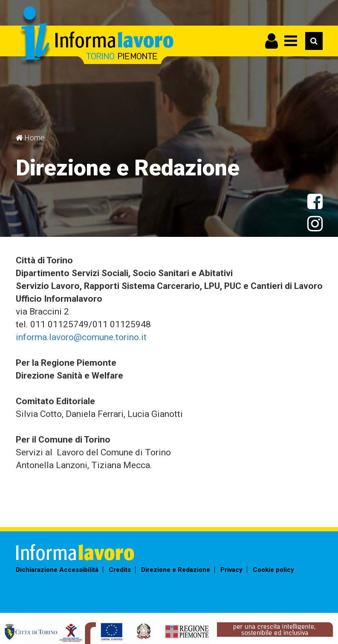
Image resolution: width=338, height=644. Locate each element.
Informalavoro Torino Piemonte (96, 36)
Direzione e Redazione (176, 570)
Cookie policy (273, 570)
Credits (120, 570)
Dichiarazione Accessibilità (57, 570)
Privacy (231, 570)
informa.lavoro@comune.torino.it (81, 337)
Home (35, 138)
